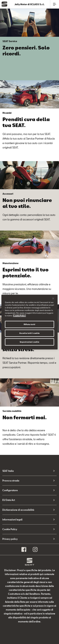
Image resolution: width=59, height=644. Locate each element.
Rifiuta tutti (29, 324)
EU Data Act (9, 500)
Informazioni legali (12, 520)
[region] (29, 322)
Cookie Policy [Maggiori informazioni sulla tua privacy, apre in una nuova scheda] (19, 316)
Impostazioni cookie (30, 342)
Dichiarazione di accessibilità (18, 510)
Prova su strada (11, 481)
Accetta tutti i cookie (29, 333)
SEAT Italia (8, 471)
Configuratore (10, 490)
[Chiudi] (53, 298)
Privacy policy (10, 539)
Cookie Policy (10, 529)
